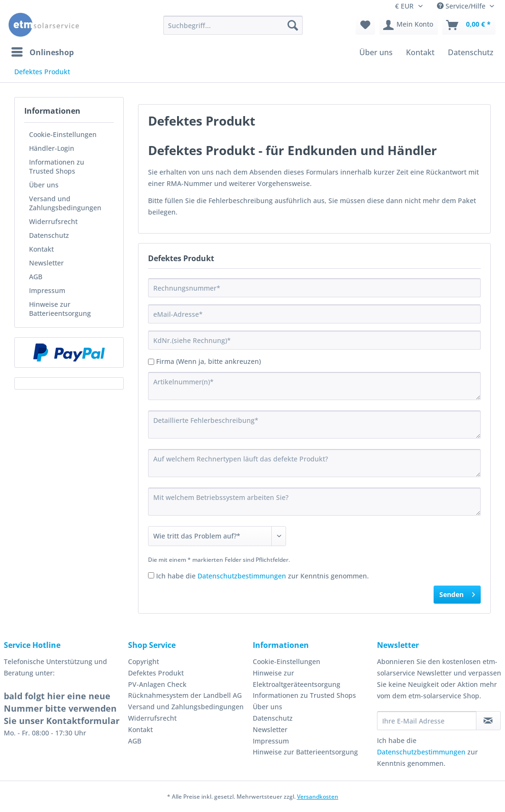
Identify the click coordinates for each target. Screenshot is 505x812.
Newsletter (46, 263)
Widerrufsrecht (53, 221)
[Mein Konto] (409, 25)
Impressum (47, 290)
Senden (457, 593)
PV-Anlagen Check (157, 684)
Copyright (144, 661)
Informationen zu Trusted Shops (57, 166)
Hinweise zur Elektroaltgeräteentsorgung (297, 679)
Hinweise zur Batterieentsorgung (60, 309)
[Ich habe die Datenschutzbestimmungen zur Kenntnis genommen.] (151, 575)
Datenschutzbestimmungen (242, 576)
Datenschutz (49, 235)
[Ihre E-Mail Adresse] (427, 721)
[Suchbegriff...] (233, 25)
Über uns (44, 185)
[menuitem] (233, 30)
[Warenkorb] (469, 25)
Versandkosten (318, 797)
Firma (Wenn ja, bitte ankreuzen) (208, 361)
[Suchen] (293, 25)
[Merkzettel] (365, 25)
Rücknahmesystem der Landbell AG (185, 695)
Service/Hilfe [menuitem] (462, 6)
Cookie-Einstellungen (63, 134)
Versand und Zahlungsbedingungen (65, 203)
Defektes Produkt (156, 673)
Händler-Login (52, 148)
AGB (36, 277)
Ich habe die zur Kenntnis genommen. (262, 576)
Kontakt (41, 249)
